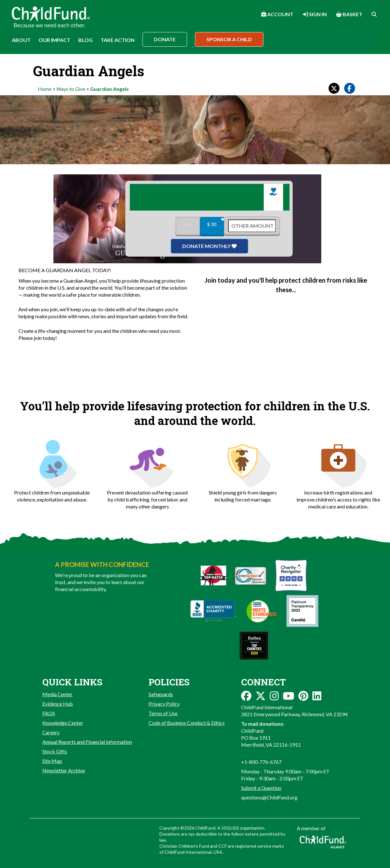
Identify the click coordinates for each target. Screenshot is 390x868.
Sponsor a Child (229, 39)
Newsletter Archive (64, 770)
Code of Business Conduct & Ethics (187, 723)
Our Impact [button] (54, 40)
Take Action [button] (118, 40)
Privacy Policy (164, 704)
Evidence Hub (58, 704)
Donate (165, 39)
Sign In (315, 14)
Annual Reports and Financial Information (87, 742)
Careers (51, 732)
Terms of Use (163, 713)
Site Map (52, 761)
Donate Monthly (209, 246)
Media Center (57, 694)
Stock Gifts (55, 751)
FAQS (49, 713)
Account (277, 14)
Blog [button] (85, 40)
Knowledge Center (63, 723)
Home (45, 89)
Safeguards (161, 694)
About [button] (21, 40)
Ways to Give (71, 89)
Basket (349, 14)
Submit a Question (261, 788)
